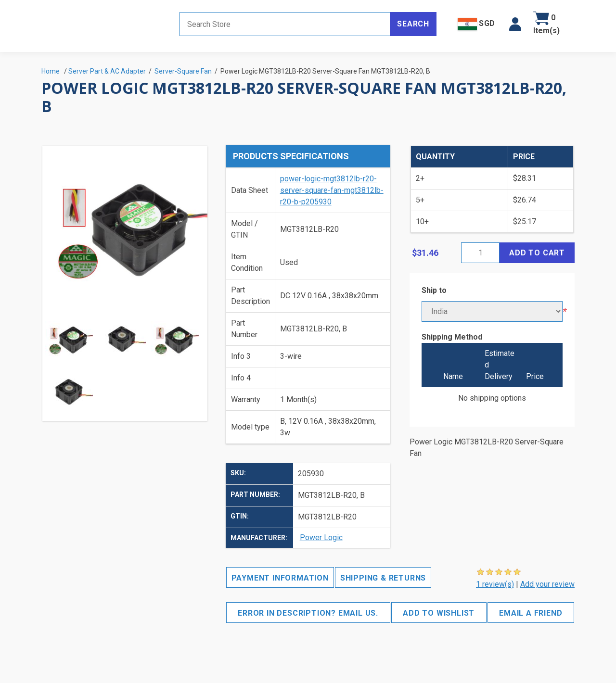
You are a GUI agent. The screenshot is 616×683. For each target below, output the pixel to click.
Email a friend (531, 613)
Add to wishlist (439, 613)
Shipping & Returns (383, 578)
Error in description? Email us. (308, 613)
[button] (515, 24)
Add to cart (537, 253)
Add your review (547, 584)
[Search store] (285, 24)
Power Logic (321, 538)
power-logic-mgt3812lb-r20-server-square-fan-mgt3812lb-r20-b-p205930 (332, 190)
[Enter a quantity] (480, 253)
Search (413, 24)
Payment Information (280, 578)
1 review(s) (495, 584)
